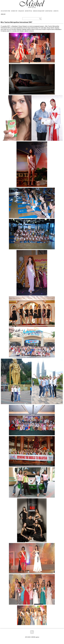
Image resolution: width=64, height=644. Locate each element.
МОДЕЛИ (21, 11)
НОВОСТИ (14, 11)
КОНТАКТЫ (49, 11)
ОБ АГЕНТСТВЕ (5, 11)
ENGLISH (3, 14)
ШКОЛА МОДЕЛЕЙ (39, 11)
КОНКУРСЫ (28, 11)
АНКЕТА (56, 11)
